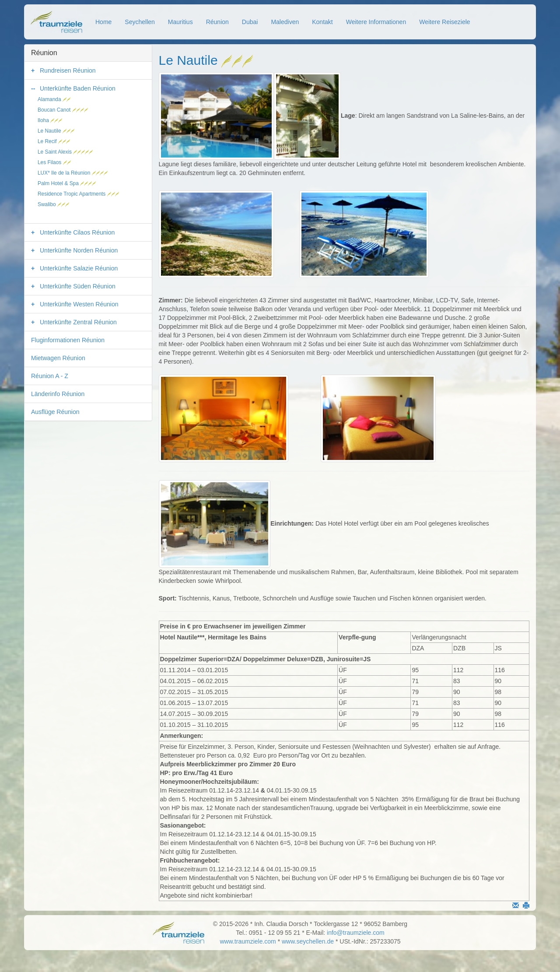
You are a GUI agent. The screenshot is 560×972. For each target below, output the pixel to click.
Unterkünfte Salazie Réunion (79, 268)
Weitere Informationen (376, 22)
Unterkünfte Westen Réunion (79, 304)
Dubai (250, 22)
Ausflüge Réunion (55, 412)
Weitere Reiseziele (444, 22)
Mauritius (180, 22)
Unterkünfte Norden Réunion (79, 250)
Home (103, 22)
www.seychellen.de (308, 941)
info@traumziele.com (356, 933)
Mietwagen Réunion (58, 358)
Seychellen (140, 22)
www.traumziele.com (248, 941)
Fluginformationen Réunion (68, 340)
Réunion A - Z (50, 376)
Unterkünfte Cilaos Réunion (77, 232)
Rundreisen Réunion (68, 70)
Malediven (285, 22)
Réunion (217, 22)
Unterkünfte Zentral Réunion (78, 322)
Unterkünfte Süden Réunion (78, 286)
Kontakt (322, 22)
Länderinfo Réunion (58, 394)
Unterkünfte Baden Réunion (78, 88)
